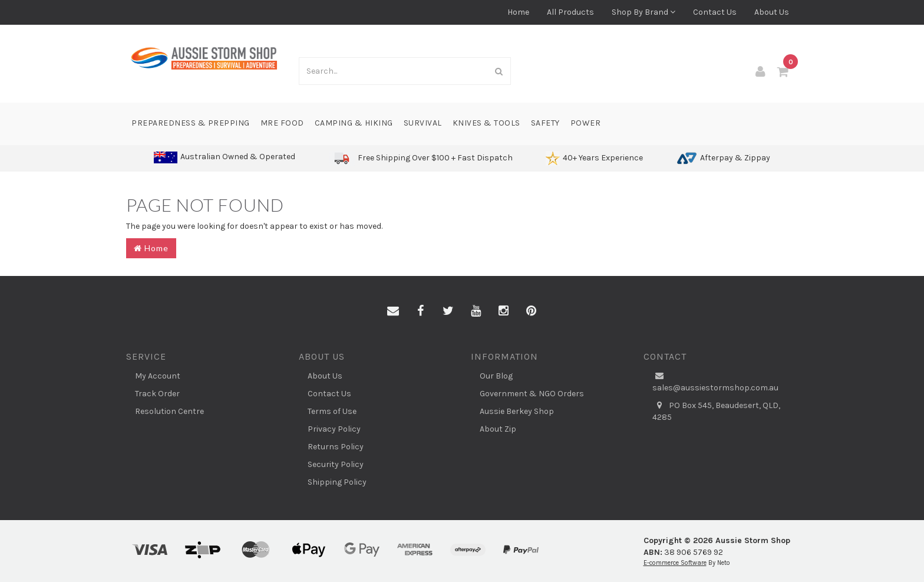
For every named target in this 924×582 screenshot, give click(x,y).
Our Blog (496, 376)
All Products (570, 12)
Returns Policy (336, 447)
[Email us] (393, 311)
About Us (772, 12)
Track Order (157, 394)
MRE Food (282, 123)
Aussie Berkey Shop (517, 411)
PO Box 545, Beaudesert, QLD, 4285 (716, 411)
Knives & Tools (486, 123)
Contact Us (715, 12)
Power (586, 123)
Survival (423, 123)
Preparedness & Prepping (191, 123)
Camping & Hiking (354, 123)
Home (518, 12)
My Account (158, 376)
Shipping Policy (337, 482)
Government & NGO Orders (532, 394)
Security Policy (336, 464)
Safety (545, 123)
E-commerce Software (675, 563)
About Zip (498, 429)
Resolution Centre (169, 411)
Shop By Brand (643, 12)
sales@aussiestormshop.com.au (715, 382)
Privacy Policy (334, 429)
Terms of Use (332, 411)
